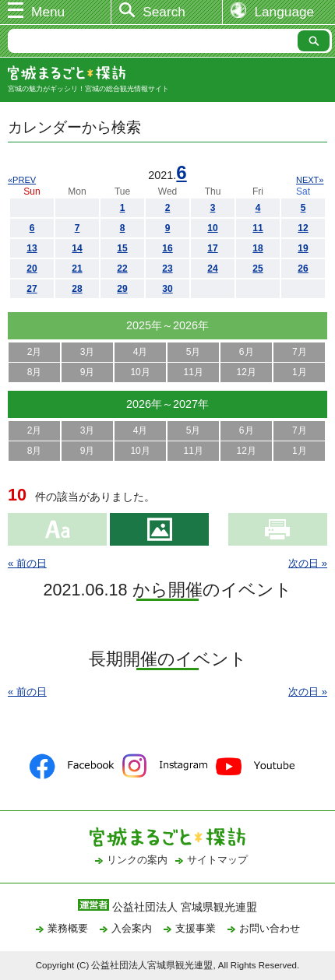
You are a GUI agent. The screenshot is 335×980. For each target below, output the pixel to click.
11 (257, 228)
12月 (247, 372)
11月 (193, 372)
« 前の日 (27, 563)
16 (167, 248)
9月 (88, 372)
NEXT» (310, 180)
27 (32, 289)
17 (212, 248)
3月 (88, 352)
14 (77, 248)
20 (32, 269)
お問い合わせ (270, 928)
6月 (247, 352)
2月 (35, 352)
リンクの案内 (137, 860)
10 (212, 228)
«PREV (22, 180)
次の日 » (308, 563)
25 (257, 269)
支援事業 (196, 928)
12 (303, 228)
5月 (194, 352)
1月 (300, 372)
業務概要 (68, 928)
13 (32, 248)
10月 (140, 372)
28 (77, 289)
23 (167, 269)
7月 (300, 352)
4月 (141, 352)
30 (167, 289)
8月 (35, 372)
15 (122, 248)
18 (257, 248)
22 (122, 269)
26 (303, 269)
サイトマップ (217, 860)
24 (212, 269)
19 (303, 248)
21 (77, 269)
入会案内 (132, 928)
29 (122, 289)
